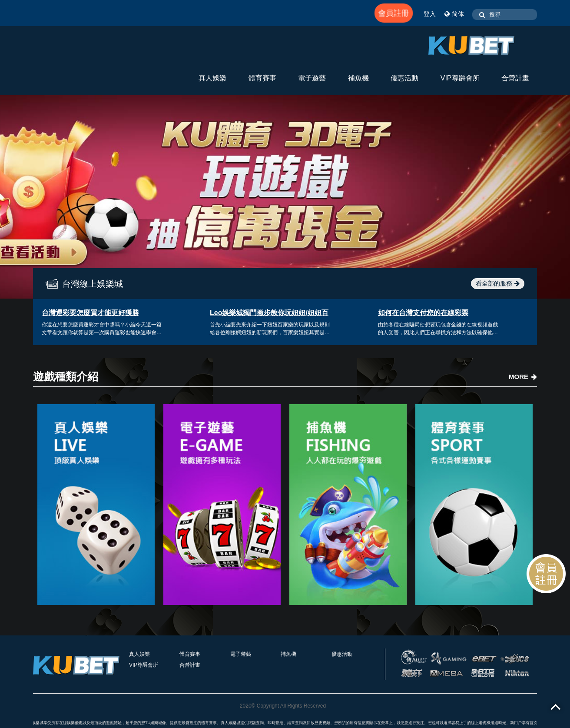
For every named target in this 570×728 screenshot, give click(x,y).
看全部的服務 (498, 283)
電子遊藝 (312, 78)
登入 (430, 14)
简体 (454, 14)
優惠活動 (404, 78)
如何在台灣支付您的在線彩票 (423, 313)
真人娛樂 (212, 78)
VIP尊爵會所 (460, 78)
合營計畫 (515, 78)
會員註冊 (394, 13)
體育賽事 (262, 78)
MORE (523, 377)
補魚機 (358, 78)
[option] (285, 197)
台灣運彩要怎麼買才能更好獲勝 (90, 313)
